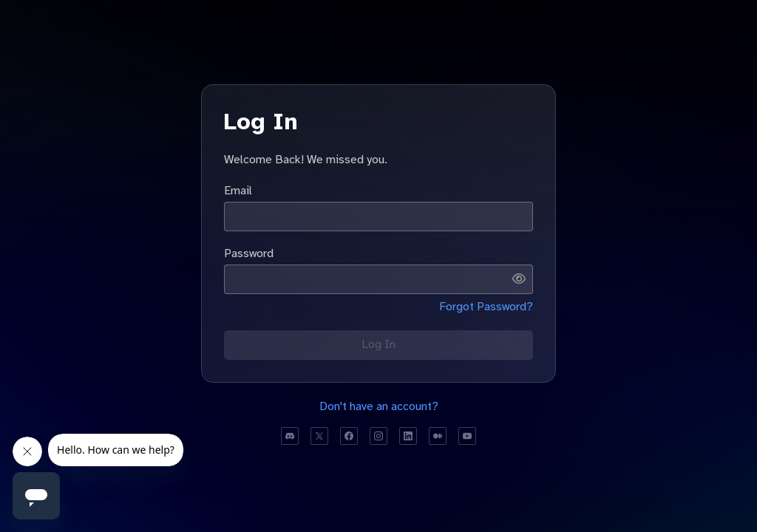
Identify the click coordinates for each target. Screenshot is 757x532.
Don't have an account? (379, 406)
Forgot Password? (486, 307)
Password (249, 253)
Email (238, 191)
